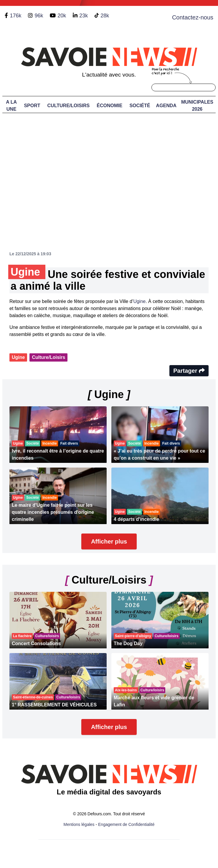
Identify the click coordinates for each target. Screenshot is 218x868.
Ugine (139, 301)
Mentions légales (79, 824)
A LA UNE (11, 106)
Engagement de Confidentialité (126, 824)
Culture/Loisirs (69, 106)
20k (62, 16)
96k (39, 16)
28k (105, 16)
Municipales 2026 (197, 106)
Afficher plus (109, 541)
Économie (109, 106)
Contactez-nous (193, 17)
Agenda (166, 106)
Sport (32, 106)
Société (140, 106)
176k (15, 16)
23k (84, 16)
